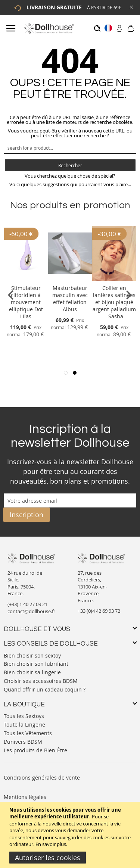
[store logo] (49, 29)
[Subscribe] (27, 515)
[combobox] (70, 148)
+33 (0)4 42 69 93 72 (99, 611)
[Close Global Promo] (131, 7)
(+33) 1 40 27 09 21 (27, 604)
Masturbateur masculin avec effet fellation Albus (70, 299)
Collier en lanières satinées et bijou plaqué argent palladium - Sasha (114, 302)
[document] (71, 835)
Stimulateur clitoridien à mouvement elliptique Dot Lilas (26, 302)
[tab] (70, 629)
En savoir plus (51, 844)
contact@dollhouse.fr (31, 611)
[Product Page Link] (26, 279)
